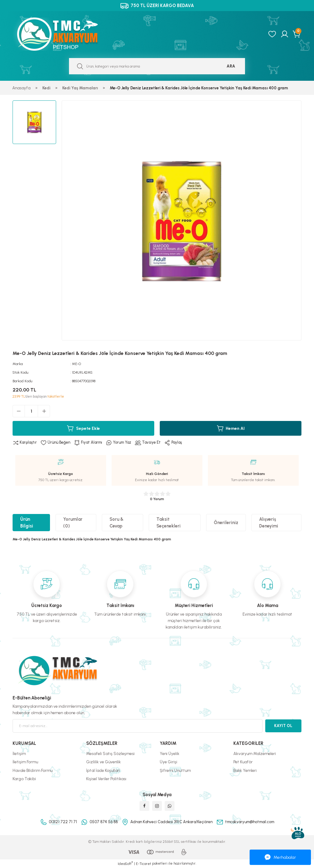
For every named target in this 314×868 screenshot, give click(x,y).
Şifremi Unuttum (175, 770)
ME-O (77, 364)
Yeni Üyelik (170, 753)
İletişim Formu (25, 762)
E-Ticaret (144, 864)
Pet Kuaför (243, 762)
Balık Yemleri (245, 770)
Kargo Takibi (24, 779)
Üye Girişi (168, 762)
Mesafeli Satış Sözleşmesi (110, 753)
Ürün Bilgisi (27, 523)
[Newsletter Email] (138, 726)
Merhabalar (280, 857)
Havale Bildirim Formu (33, 770)
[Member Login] (285, 34)
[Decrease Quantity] (19, 411)
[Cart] (297, 34)
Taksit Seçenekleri (168, 523)
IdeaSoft (125, 864)
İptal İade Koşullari (103, 770)
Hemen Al (231, 428)
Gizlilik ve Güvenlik (103, 762)
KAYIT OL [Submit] (283, 726)
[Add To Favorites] (56, 443)
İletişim (19, 753)
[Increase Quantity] (44, 411)
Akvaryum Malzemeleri (255, 753)
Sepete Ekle (84, 428)
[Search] (157, 66)
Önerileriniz (226, 523)
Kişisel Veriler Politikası (106, 779)
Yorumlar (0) (73, 523)
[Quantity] (31, 411)
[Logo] (64, 34)
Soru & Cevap (117, 523)
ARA (231, 66)
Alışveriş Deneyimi (269, 523)
